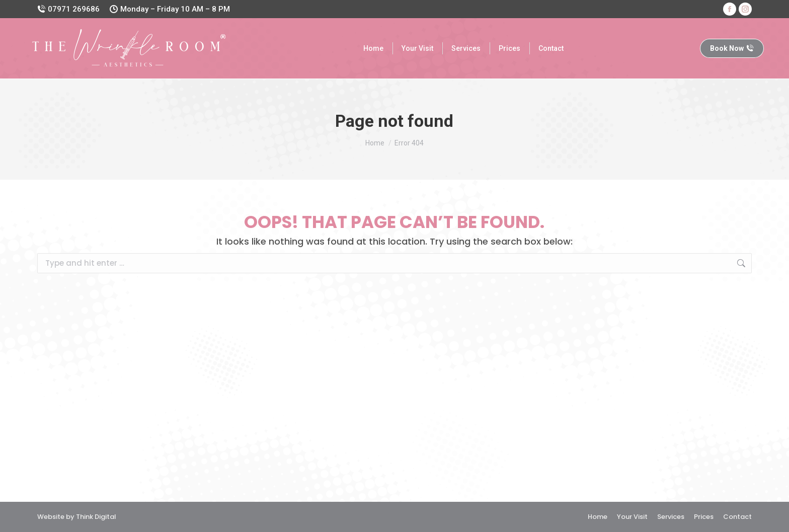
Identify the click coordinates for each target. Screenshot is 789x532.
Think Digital (96, 517)
